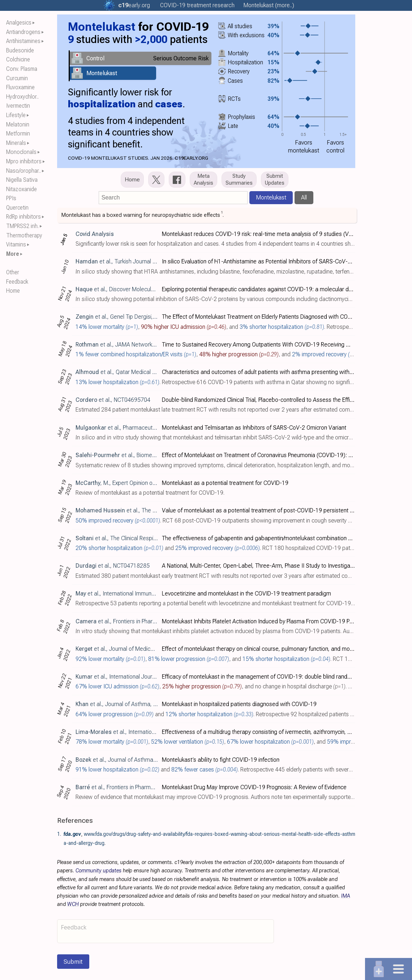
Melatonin (18, 124)
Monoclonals (21, 152)
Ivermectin (18, 106)
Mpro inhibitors (24, 161)
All (304, 197)
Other (13, 272)
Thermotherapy (24, 235)
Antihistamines (23, 41)
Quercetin (17, 208)
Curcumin (17, 78)
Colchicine (18, 59)
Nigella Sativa (22, 180)
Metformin (18, 134)
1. (59, 834)
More (13, 254)
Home (13, 291)
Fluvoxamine (20, 87)
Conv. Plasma (22, 69)
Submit (73, 962)
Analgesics (19, 23)
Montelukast (271, 197)
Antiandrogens (23, 32)
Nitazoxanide (22, 189)
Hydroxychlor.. (22, 97)
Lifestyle (16, 115)
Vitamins (16, 244)
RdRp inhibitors (23, 217)
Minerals (16, 143)
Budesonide (20, 50)
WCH (73, 904)
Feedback (17, 282)
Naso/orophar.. (23, 171)
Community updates (98, 871)
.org (134, 5)
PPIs (11, 198)
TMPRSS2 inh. (22, 226)
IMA (346, 896)
